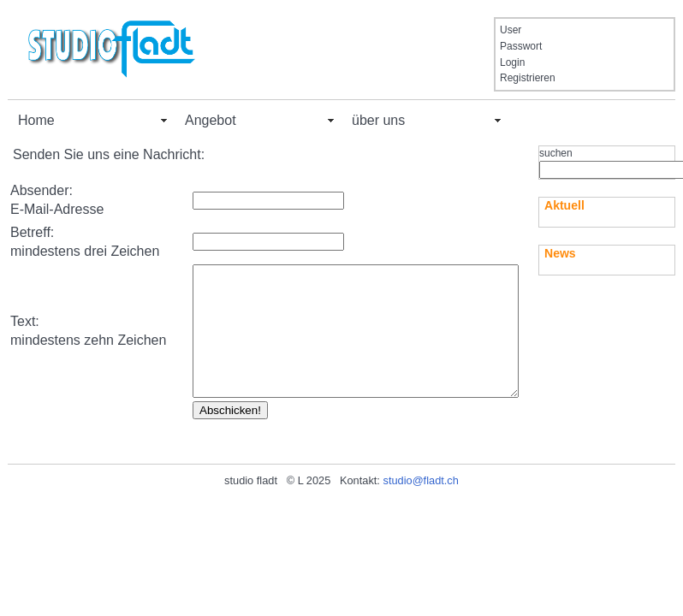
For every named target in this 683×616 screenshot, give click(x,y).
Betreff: (32, 232)
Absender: (42, 190)
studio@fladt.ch (420, 525)
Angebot (211, 120)
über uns (378, 120)
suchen (556, 153)
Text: (25, 344)
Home (36, 120)
